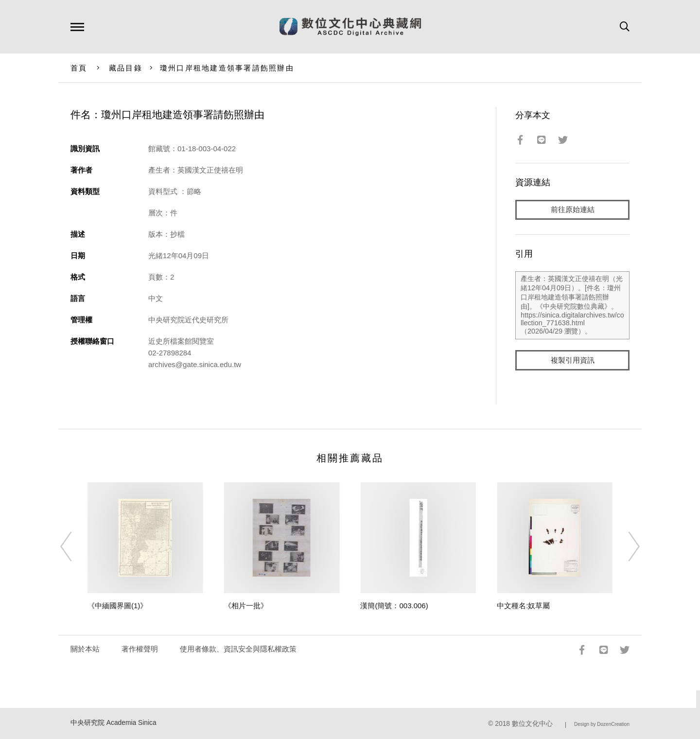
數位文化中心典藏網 (350, 27)
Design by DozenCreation (602, 724)
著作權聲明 (140, 649)
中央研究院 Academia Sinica (114, 723)
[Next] (625, 546)
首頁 (79, 68)
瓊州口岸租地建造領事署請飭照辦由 (227, 68)
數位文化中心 (532, 724)
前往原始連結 (573, 210)
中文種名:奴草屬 (523, 606)
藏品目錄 (126, 68)
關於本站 (85, 649)
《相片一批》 (246, 606)
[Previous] (75, 546)
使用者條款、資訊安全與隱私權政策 (238, 649)
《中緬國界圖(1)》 (117, 606)
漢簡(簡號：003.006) (394, 606)
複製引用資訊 (573, 361)
